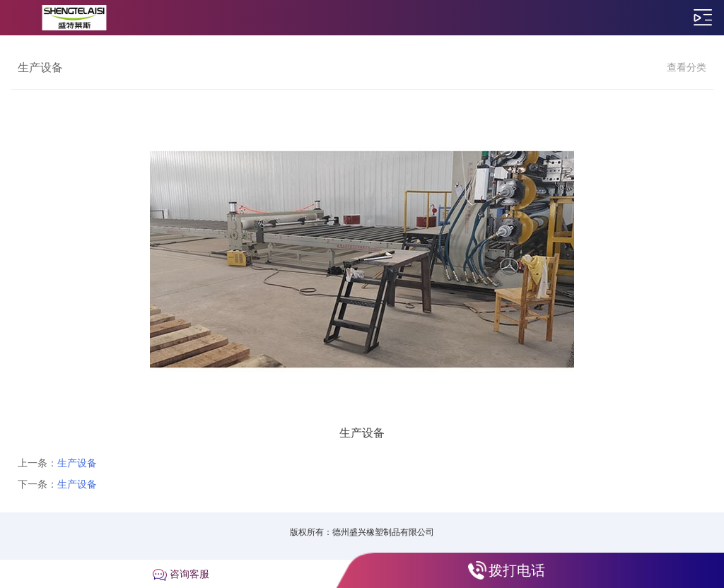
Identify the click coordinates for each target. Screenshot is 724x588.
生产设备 (77, 463)
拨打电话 (517, 570)
